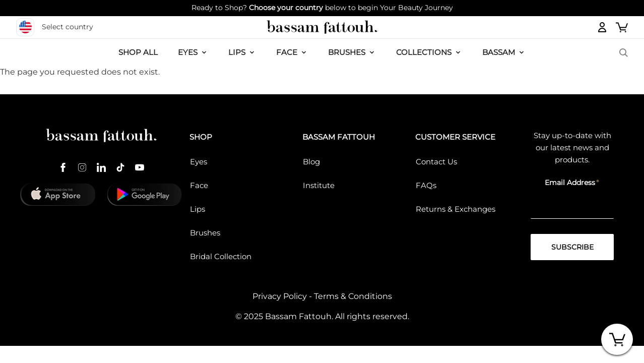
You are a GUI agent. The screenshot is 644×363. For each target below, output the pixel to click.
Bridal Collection (221, 256)
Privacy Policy (280, 296)
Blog (311, 162)
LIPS (237, 52)
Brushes (347, 52)
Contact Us (436, 162)
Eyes (199, 162)
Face (199, 185)
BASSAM (499, 52)
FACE (287, 52)
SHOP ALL (138, 52)
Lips (198, 209)
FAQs (426, 185)
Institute (319, 185)
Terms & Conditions (353, 296)
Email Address (570, 183)
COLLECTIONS (424, 52)
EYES (188, 52)
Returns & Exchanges (456, 209)
